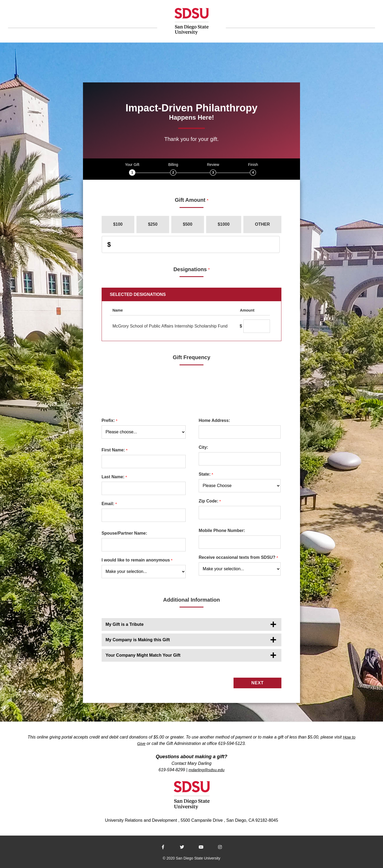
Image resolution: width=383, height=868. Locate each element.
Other (263, 224)
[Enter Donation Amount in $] (191, 244)
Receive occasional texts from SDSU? (238, 557)
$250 (153, 224)
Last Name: (114, 477)
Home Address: (214, 420)
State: (206, 474)
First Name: (115, 450)
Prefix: (109, 420)
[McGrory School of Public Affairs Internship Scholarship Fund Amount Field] (257, 326)
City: (203, 447)
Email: (109, 504)
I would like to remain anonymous (137, 560)
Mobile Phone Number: (222, 531)
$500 (188, 224)
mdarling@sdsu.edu (207, 769)
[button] (192, 624)
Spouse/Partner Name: (124, 533)
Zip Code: (210, 501)
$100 (118, 224)
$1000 (224, 224)
